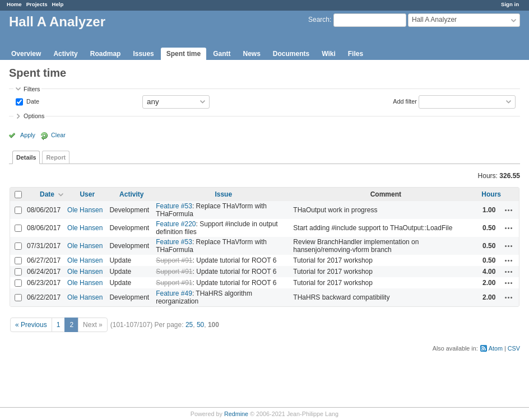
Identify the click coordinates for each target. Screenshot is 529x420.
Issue (223, 194)
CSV (514, 348)
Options (34, 116)
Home (14, 4)
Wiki (329, 54)
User (87, 194)
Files (356, 54)
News (251, 54)
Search (319, 20)
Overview (26, 54)
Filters (32, 89)
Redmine (236, 414)
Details (26, 157)
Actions (509, 210)
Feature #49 (174, 293)
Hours (491, 194)
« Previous (31, 325)
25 (189, 325)
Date (32, 101)
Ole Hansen (85, 210)
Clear (58, 135)
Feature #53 (174, 206)
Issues (143, 54)
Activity (65, 54)
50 (200, 325)
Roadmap (106, 54)
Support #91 (174, 260)
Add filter (405, 101)
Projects (37, 4)
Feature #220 (176, 224)
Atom (496, 348)
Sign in (510, 4)
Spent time (184, 54)
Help (58, 4)
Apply (28, 135)
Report (56, 157)
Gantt (222, 54)
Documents (291, 54)
